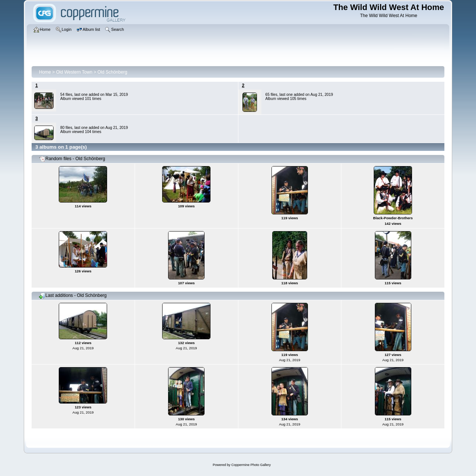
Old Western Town (74, 72)
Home (45, 72)
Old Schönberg (112, 72)
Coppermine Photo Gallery (251, 465)
